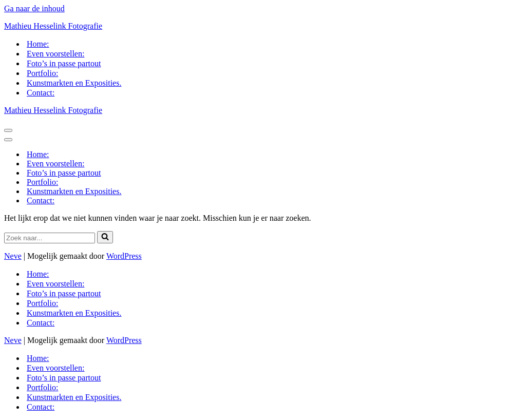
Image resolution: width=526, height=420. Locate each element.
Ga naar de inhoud (34, 8)
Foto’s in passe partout (64, 63)
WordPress (124, 256)
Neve (13, 256)
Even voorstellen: (55, 54)
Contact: (41, 93)
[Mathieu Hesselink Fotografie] (263, 26)
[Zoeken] (50, 238)
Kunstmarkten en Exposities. (74, 83)
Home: (38, 44)
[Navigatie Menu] (8, 130)
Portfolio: (42, 73)
